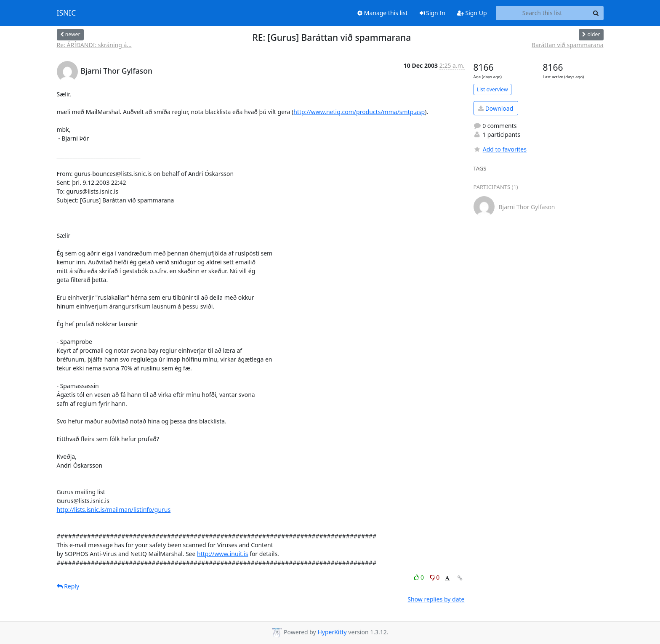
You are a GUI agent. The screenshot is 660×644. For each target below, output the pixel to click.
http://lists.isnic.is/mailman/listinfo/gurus (114, 510)
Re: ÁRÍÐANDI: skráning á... (94, 45)
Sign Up (472, 13)
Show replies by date (436, 599)
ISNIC (67, 13)
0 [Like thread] (419, 577)
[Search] (596, 13)
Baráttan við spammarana (567, 45)
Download (496, 108)
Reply (68, 586)
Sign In (432, 13)
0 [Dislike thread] (435, 577)
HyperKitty (332, 632)
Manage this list (383, 13)
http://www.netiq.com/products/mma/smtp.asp (359, 112)
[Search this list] (542, 13)
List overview (492, 89)
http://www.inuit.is (222, 554)
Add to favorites (500, 149)
